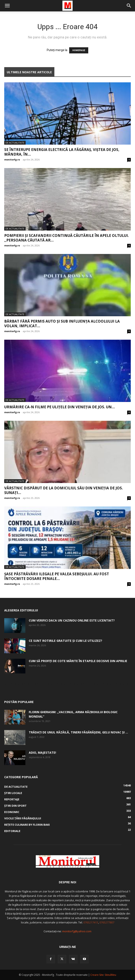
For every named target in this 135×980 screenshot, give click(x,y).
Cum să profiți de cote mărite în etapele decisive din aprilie (78, 661)
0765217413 (91, 922)
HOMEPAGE (79, 50)
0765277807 (107, 922)
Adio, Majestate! (42, 753)
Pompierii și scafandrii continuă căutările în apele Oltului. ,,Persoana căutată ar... (67, 238)
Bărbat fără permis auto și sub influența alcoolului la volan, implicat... (62, 324)
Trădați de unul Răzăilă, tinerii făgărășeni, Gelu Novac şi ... (78, 732)
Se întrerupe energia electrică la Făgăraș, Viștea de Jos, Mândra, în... (62, 152)
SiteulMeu (110, 975)
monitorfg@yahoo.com (77, 931)
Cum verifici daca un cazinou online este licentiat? (72, 620)
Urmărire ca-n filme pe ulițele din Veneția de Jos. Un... (60, 407)
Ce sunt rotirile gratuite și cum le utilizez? (65, 641)
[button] (7, 6)
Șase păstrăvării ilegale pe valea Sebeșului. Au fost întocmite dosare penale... (57, 576)
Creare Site (97, 975)
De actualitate (15, 143)
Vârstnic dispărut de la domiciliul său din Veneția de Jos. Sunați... (64, 490)
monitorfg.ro (12, 159)
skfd (7, 684)
